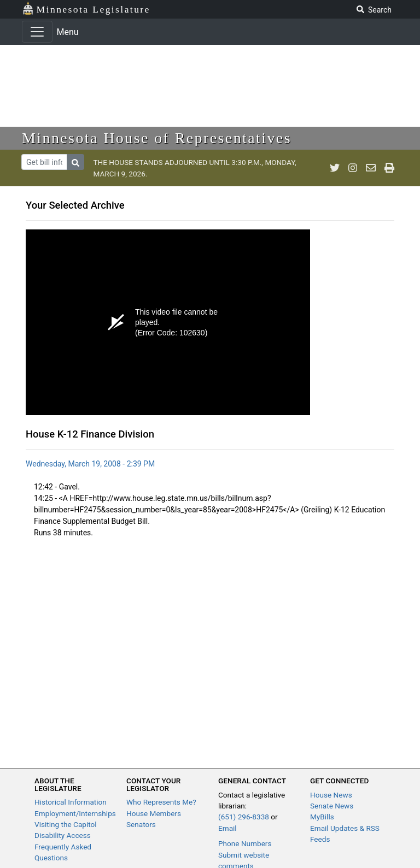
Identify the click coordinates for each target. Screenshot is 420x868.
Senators (141, 824)
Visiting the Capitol (66, 824)
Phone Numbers (245, 843)
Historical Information (71, 802)
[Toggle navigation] (37, 32)
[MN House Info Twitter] (335, 168)
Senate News (332, 806)
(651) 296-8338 (244, 817)
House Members (154, 813)
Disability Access (63, 835)
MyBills (322, 817)
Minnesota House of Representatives (157, 138)
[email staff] (371, 168)
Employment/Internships (75, 813)
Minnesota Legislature (86, 8)
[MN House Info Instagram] (353, 168)
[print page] (389, 168)
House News (331, 795)
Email (227, 828)
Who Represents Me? (161, 802)
